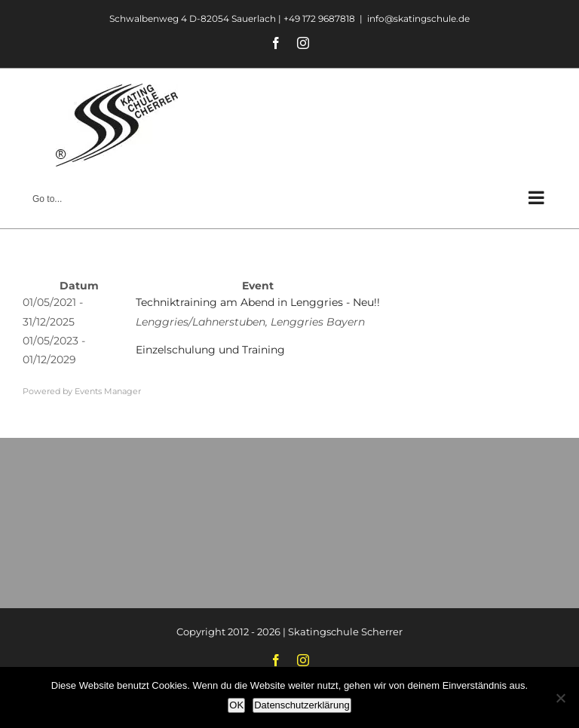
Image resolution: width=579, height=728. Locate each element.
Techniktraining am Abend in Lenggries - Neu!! (258, 302)
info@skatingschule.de (418, 18)
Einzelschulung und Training (210, 350)
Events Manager (108, 391)
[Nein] (560, 698)
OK (236, 705)
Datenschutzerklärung (302, 705)
